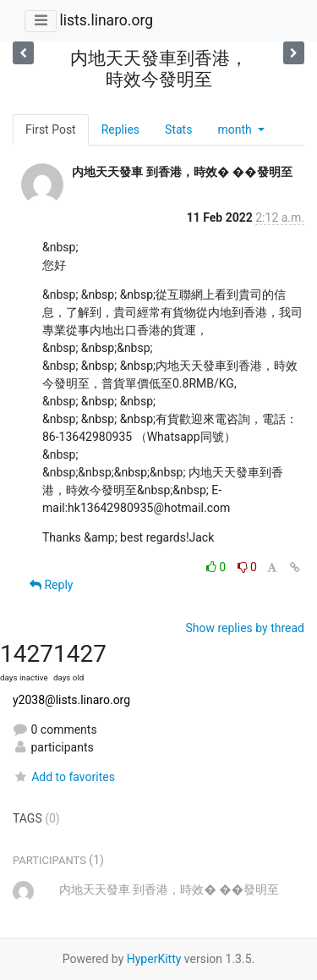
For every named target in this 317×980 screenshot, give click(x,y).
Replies (120, 129)
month (236, 129)
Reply (51, 585)
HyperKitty (154, 959)
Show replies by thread (245, 628)
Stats (178, 129)
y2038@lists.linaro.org (71, 700)
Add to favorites (64, 777)
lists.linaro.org (106, 20)
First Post (51, 129)
